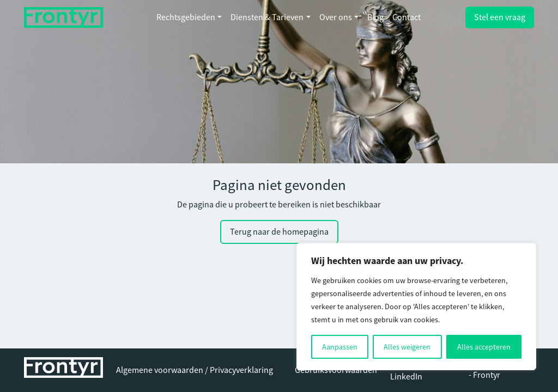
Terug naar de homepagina (279, 232)
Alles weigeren (407, 347)
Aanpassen (340, 347)
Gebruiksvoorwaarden (336, 370)
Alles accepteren (484, 347)
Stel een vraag (500, 17)
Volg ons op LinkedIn (411, 370)
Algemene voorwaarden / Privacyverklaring (195, 370)
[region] (416, 307)
